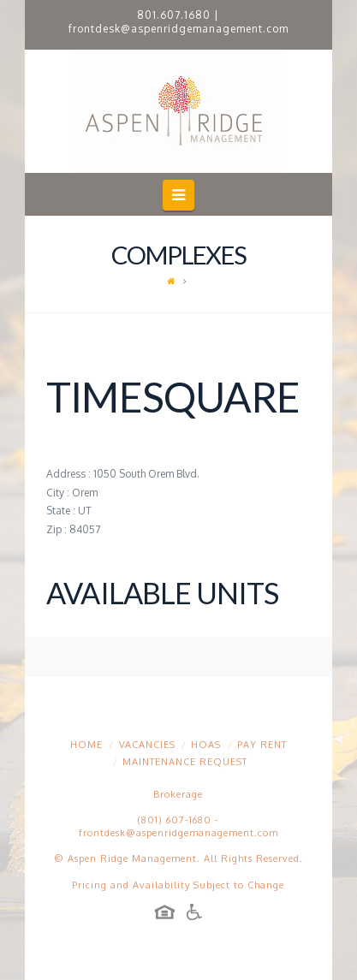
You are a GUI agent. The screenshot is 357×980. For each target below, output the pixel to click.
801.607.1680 (174, 15)
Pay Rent (262, 745)
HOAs (206, 745)
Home (86, 745)
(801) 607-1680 (175, 820)
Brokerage (178, 794)
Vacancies (147, 745)
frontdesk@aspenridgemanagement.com (178, 29)
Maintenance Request (185, 762)
